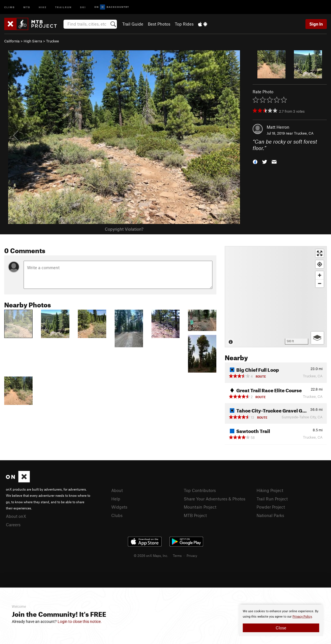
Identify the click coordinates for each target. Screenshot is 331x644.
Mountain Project (200, 507)
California (12, 41)
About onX (16, 516)
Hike (43, 7)
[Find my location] (320, 264)
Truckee (53, 41)
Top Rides (184, 24)
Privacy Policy (302, 617)
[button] (255, 161)
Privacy (192, 555)
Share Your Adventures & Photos (215, 499)
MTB (27, 7)
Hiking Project (270, 490)
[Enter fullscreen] (320, 253)
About (117, 490)
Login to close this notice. (80, 622)
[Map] (276, 297)
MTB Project (195, 515)
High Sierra (33, 41)
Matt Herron (278, 127)
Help (116, 499)
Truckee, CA (304, 133)
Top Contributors (200, 490)
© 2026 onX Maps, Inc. (151, 555)
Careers (13, 525)
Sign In (316, 24)
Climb (10, 7)
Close (281, 628)
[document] (281, 620)
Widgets (119, 507)
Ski (83, 7)
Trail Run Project (272, 499)
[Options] (317, 338)
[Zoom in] (320, 275)
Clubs (117, 515)
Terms (177, 555)
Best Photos (159, 24)
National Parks (270, 515)
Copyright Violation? (124, 229)
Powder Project (271, 507)
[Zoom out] (320, 283)
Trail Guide (133, 24)
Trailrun (63, 7)
